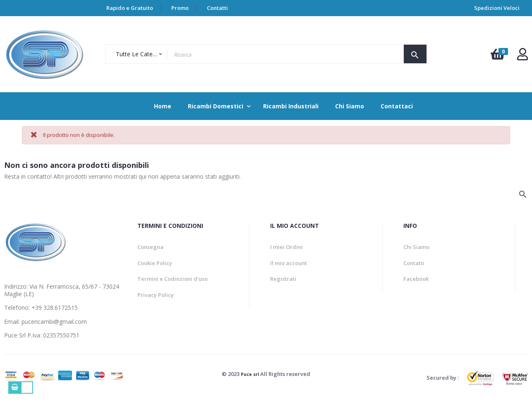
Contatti (217, 8)
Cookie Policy (155, 263)
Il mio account (289, 263)
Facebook (416, 279)
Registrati (283, 279)
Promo (180, 8)
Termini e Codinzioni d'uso (173, 279)
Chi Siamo (416, 247)
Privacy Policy (156, 295)
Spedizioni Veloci (497, 8)
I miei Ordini (286, 247)
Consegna (150, 247)
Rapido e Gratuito (130, 8)
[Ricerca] (72, 196)
